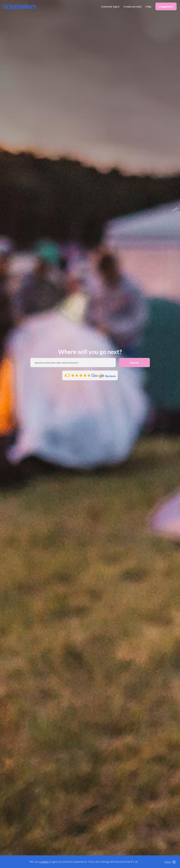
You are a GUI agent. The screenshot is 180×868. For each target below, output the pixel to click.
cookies (44, 862)
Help (148, 6)
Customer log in (110, 6)
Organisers (166, 6)
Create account (132, 6)
